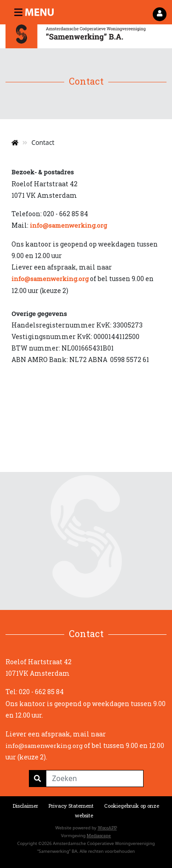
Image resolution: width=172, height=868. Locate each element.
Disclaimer (25, 806)
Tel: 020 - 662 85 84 (35, 692)
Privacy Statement (71, 806)
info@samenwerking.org (68, 225)
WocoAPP (107, 828)
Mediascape (99, 836)
